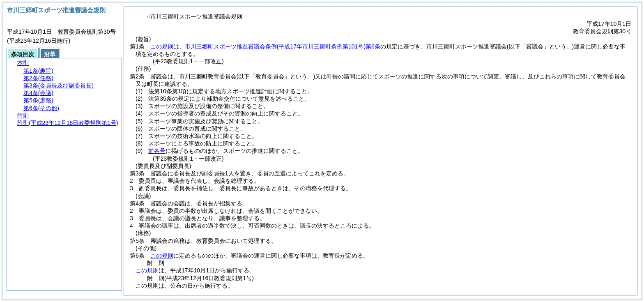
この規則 (162, 46)
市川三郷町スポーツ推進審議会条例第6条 (283, 46)
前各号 (157, 151)
